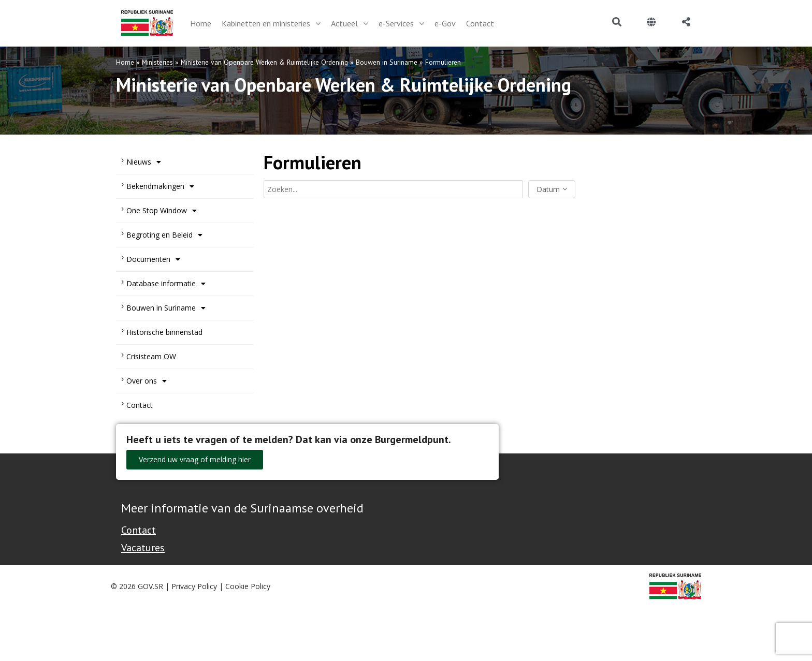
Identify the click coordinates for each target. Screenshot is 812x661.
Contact (140, 405)
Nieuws (144, 162)
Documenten (153, 259)
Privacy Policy (194, 586)
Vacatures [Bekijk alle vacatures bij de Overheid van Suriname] (143, 548)
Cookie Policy (248, 586)
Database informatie (166, 284)
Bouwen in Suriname (387, 62)
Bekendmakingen (160, 186)
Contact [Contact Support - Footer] (139, 530)
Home (125, 62)
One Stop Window (162, 211)
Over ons (147, 381)
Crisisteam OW (151, 356)
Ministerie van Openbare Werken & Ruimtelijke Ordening (264, 62)
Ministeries (157, 62)
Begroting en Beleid (164, 235)
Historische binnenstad (164, 332)
